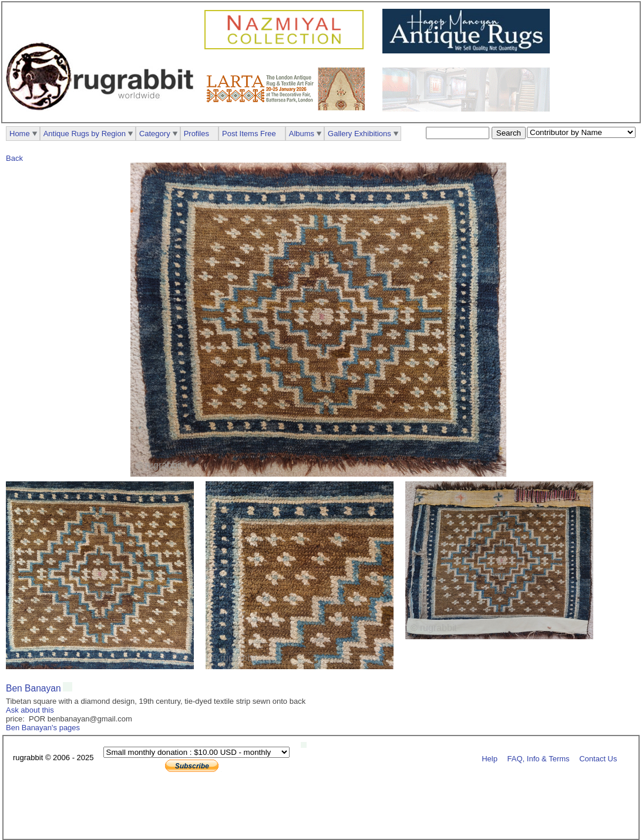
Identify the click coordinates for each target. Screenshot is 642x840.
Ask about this (30, 710)
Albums (302, 134)
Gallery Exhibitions (359, 134)
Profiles (196, 134)
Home (20, 134)
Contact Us (598, 758)
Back (14, 158)
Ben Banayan (33, 688)
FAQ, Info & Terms (539, 758)
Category (155, 134)
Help (490, 758)
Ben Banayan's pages (43, 728)
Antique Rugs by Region (85, 134)
